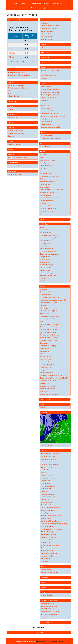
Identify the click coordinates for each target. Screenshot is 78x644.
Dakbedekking (44, 351)
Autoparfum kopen (47, 34)
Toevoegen (24, 3)
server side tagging (47, 551)
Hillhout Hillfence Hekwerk (48, 276)
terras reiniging (45, 559)
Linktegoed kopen (36, 3)
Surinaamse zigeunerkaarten (50, 465)
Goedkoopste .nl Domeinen (17, 20)
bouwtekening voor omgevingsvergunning (54, 524)
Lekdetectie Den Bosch (47, 386)
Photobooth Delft (45, 206)
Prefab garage (44, 313)
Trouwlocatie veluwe (47, 73)
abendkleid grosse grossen (49, 572)
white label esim (45, 146)
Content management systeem (50, 176)
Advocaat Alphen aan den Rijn (50, 92)
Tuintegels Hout (45, 383)
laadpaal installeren (47, 39)
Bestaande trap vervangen (48, 303)
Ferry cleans (44, 308)
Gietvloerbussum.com (48, 609)
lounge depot (44, 391)
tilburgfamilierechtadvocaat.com (51, 516)
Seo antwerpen (45, 184)
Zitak (42, 322)
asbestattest (44, 561)
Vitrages (43, 227)
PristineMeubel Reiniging (48, 346)
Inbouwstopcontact (46, 246)
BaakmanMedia (41, 642)
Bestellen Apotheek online (49, 497)
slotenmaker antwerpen (47, 389)
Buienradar (44, 413)
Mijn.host (12, 53)
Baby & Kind (45, 622)
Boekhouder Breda (47, 540)
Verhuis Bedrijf (13, 163)
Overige (43, 84)
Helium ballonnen (45, 230)
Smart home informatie (48, 478)
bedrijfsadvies (44, 187)
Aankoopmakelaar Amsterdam (49, 324)
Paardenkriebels (45, 241)
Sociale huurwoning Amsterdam (51, 508)
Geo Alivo (43, 203)
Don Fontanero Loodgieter (48, 311)
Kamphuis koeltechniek (48, 470)
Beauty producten (46, 233)
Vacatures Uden (46, 108)
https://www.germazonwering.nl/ (50, 316)
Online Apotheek (46, 505)
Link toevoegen (39, 628)
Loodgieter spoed (45, 295)
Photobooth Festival (46, 211)
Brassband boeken (47, 135)
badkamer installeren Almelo (49, 340)
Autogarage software (47, 31)
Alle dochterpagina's (59, 3)
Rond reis (11, 114)
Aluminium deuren (46, 195)
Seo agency (44, 214)
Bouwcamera (45, 100)
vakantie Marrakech (14, 96)
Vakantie (11, 82)
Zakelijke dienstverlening (49, 600)
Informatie (44, 451)
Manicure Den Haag (47, 475)
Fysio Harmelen (46, 87)
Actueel (43, 44)
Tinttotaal (43, 179)
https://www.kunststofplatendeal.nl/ (51, 238)
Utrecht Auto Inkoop (47, 532)
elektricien (43, 354)
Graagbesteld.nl (45, 257)
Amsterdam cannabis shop (16, 72)
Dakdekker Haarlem (46, 201)
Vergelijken (44, 578)
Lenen (42, 219)
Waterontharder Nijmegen (49, 534)
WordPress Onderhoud (47, 182)
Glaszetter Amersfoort (47, 365)
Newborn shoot (45, 106)
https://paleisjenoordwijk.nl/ (16, 85)
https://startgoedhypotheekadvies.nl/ (51, 319)
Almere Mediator (46, 124)
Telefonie (43, 143)
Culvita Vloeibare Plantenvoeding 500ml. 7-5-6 (55, 378)
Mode (43, 567)
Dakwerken (44, 343)
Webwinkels (44, 224)
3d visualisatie (44, 348)
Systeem (43, 278)
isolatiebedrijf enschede (48, 510)
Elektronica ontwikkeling (48, 160)
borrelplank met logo (46, 265)
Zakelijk (43, 152)
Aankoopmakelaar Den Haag (49, 330)
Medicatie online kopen (48, 494)
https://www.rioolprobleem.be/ (49, 297)
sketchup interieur (46, 548)
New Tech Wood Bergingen (49, 614)
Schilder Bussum (45, 357)
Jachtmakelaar (45, 103)
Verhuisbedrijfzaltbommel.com (17, 166)
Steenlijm (11, 136)
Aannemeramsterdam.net (49, 606)
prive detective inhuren (48, 556)
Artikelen (47, 3)
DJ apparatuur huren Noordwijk (51, 138)
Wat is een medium (47, 467)
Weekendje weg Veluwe (48, 76)
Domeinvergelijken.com (31, 62)
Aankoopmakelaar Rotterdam (49, 327)
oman (10, 91)
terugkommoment (46, 37)
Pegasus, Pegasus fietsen (16, 131)
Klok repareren (45, 462)
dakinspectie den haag (48, 603)
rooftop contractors (47, 617)
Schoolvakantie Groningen (49, 537)
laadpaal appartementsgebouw (50, 394)
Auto (42, 20)
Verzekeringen (46, 58)
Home (15, 3)
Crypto (43, 582)
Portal (42, 281)
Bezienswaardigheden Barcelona (18, 88)
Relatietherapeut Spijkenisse (50, 95)
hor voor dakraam (46, 267)
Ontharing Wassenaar (15, 174)
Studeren (44, 587)
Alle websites (35, 8)
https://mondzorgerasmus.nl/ (50, 459)
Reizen (43, 62)
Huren (43, 132)
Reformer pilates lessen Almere (51, 454)
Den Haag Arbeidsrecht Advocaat (51, 529)
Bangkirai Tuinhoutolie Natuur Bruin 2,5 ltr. (53, 375)
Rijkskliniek (44, 491)
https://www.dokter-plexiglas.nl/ (50, 235)
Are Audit (43, 155)
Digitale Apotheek (46, 502)
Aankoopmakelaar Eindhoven (49, 335)
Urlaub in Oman (13, 117)
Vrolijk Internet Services (55, 642)
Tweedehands (13, 101)
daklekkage (44, 289)
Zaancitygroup (44, 163)
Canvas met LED (45, 367)
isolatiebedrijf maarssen (47, 192)
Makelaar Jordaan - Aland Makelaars (52, 190)
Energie (43, 592)
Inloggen (45, 8)
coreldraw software (14, 144)
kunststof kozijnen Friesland (49, 338)
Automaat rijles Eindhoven (49, 28)
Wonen (42, 286)
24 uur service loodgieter (48, 292)
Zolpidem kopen (46, 500)
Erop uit (43, 67)
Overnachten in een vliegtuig (50, 70)
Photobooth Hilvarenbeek (48, 209)
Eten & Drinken (45, 399)
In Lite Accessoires (47, 543)
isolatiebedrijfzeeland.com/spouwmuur (53, 116)
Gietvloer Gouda (46, 518)
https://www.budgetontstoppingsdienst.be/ (53, 300)
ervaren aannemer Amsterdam (50, 611)
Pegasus (11, 109)
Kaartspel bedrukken (47, 249)
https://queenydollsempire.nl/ (49, 251)
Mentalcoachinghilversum (49, 98)
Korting (10, 106)
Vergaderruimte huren (47, 166)
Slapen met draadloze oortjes (49, 254)
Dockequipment (45, 171)
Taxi (9, 69)
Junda (11, 41)
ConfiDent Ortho (46, 489)
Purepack (43, 168)
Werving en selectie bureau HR (51, 127)
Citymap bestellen (46, 270)
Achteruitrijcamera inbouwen (50, 26)
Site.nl (11, 45)
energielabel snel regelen (48, 370)
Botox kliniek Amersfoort (48, 486)
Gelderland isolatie (47, 595)
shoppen (11, 128)
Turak (42, 157)
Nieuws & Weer (46, 53)
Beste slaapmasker (47, 513)
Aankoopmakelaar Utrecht (48, 332)
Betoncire (43, 305)
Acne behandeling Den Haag (50, 114)
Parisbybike (44, 78)
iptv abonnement (46, 483)
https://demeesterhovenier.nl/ (50, 89)
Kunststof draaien (46, 174)
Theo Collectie (45, 481)
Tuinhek (42, 407)
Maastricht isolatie (46, 445)
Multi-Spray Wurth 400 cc (48, 381)
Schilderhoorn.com (46, 359)
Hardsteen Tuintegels (47, 273)
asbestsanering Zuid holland (50, 111)
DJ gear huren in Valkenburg (50, 545)
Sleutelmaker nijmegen (48, 456)
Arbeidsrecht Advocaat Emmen (18, 158)
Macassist (44, 473)
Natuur (42, 404)
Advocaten (11, 154)
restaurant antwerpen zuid (49, 553)
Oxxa (11, 49)
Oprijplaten (44, 23)
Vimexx (12, 57)
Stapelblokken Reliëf (46, 373)
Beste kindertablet (46, 119)
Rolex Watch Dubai (46, 243)
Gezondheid (12, 171)
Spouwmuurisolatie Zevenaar (49, 198)
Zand (42, 48)
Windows (11, 141)
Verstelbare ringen (46, 570)
